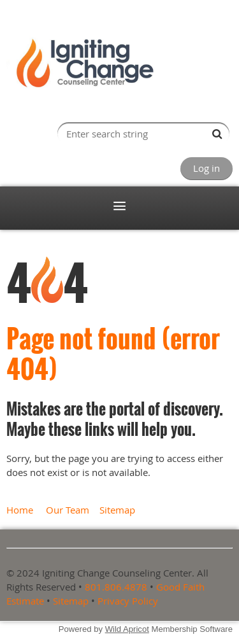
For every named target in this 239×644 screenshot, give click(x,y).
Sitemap (117, 510)
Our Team (68, 510)
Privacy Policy (128, 601)
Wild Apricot (127, 629)
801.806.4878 (116, 587)
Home (20, 510)
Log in (206, 168)
